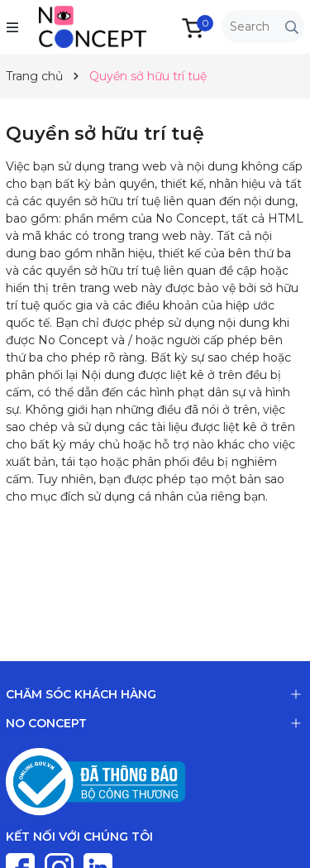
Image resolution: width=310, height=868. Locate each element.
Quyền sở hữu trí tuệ (105, 134)
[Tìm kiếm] (292, 27)
